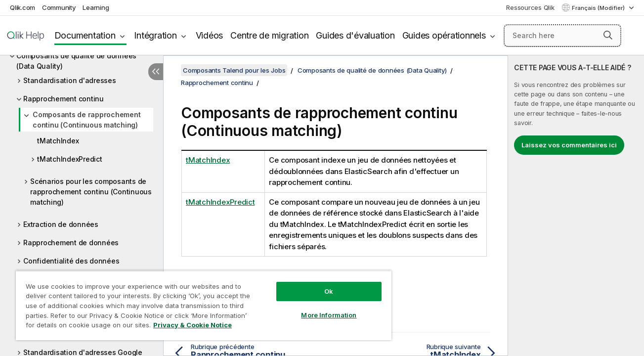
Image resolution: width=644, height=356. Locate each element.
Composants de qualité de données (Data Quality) (76, 61)
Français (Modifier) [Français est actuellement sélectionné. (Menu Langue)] (599, 8)
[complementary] (576, 206)
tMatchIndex (58, 141)
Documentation (85, 35)
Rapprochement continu (64, 99)
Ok (327, 291)
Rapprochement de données (71, 243)
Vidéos (210, 35)
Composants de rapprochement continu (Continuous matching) (86, 120)
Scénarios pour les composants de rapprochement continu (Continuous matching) (91, 192)
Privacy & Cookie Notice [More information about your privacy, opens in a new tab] (193, 325)
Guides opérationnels (444, 35)
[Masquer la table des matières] (156, 72)
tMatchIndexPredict (70, 159)
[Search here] (562, 36)
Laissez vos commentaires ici (569, 145)
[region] (203, 305)
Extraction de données (61, 224)
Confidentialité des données (71, 261)
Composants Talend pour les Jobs (234, 70)
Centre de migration (269, 35)
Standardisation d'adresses (70, 80)
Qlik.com (22, 7)
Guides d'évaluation (355, 35)
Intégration (155, 35)
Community (59, 7)
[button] (608, 35)
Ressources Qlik (530, 7)
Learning (96, 7)
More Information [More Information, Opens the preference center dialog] (327, 315)
